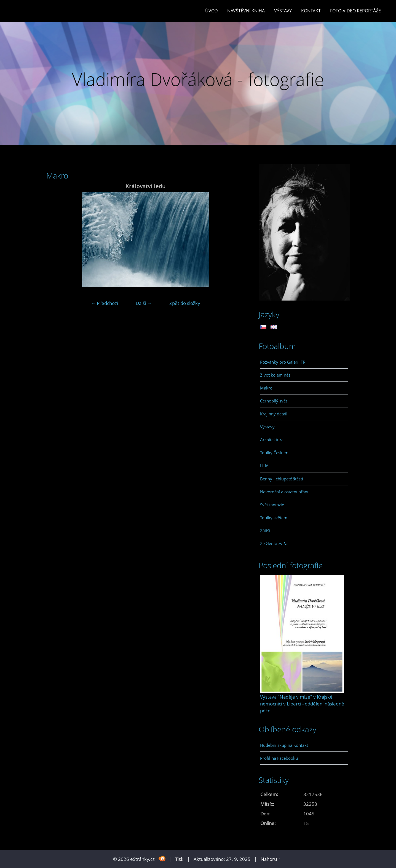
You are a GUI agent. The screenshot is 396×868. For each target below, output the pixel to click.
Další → (144, 303)
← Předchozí (105, 303)
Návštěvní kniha (246, 11)
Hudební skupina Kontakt (284, 745)
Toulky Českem (274, 453)
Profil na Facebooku (279, 758)
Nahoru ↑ (271, 859)
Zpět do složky (185, 303)
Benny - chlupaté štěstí (282, 479)
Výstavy (283, 11)
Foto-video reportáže (355, 11)
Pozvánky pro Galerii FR (283, 362)
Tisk (179, 859)
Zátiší (265, 531)
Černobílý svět (274, 401)
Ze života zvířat (274, 543)
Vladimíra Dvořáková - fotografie (198, 79)
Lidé (264, 466)
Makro (266, 388)
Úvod (212, 11)
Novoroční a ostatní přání (284, 492)
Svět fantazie (272, 505)
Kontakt (311, 11)
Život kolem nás (275, 375)
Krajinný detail (274, 414)
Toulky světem (274, 518)
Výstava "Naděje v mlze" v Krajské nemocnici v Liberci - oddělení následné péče (302, 704)
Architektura (272, 440)
